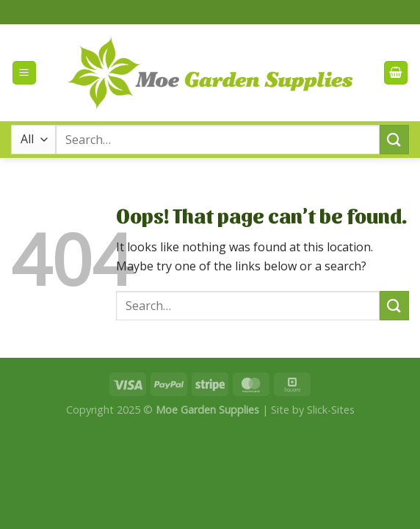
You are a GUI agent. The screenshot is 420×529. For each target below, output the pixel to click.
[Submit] (394, 139)
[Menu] (24, 73)
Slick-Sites (331, 410)
